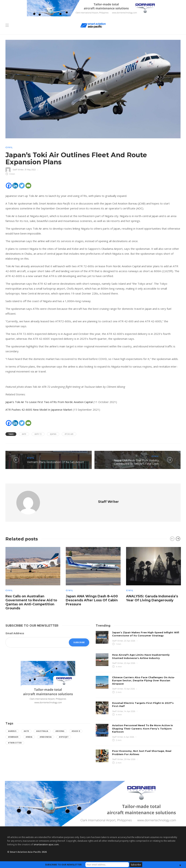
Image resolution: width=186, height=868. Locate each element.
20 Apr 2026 (130, 641)
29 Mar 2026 (130, 759)
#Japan (53, 434)
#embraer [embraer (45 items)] (13, 737)
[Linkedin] (15, 186)
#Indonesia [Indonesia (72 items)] (46, 737)
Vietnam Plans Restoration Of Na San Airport (55, 462)
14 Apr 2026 (130, 711)
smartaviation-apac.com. (46, 844)
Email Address (15, 633)
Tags (11, 434)
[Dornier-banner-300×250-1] (48, 683)
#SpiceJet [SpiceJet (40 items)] (64, 737)
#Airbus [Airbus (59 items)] (12, 731)
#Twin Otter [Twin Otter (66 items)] (15, 743)
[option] (33, 579)
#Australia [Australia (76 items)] (42, 731)
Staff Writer (18, 170)
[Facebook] (9, 186)
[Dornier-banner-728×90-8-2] (93, 8)
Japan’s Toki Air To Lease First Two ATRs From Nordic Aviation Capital (49, 402)
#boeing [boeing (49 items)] (60, 731)
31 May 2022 (30, 170)
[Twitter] (22, 186)
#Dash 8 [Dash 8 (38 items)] (76, 731)
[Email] (28, 186)
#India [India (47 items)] (29, 737)
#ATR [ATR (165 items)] (26, 731)
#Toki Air (69, 434)
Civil (9, 147)
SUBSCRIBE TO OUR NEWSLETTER (63, 865)
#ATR (24, 434)
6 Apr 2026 (129, 737)
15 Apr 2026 (129, 689)
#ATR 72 (38, 434)
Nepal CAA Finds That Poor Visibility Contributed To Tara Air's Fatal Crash (136, 462)
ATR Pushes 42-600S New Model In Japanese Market (39, 410)
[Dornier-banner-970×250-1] (93, 803)
